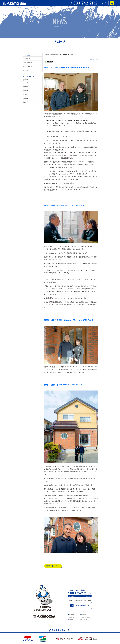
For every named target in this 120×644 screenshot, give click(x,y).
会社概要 (71, 620)
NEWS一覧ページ (53, 566)
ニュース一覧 (84, 620)
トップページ (72, 612)
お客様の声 (27, 70)
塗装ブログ (27, 66)
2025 (26, 87)
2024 (26, 91)
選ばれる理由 (72, 615)
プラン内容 (72, 617)
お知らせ (27, 58)
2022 (26, 98)
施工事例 (27, 62)
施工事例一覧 (84, 612)
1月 (27, 83)
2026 (26, 80)
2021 (26, 102)
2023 (26, 94)
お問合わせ (84, 615)
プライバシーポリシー (86, 617)
